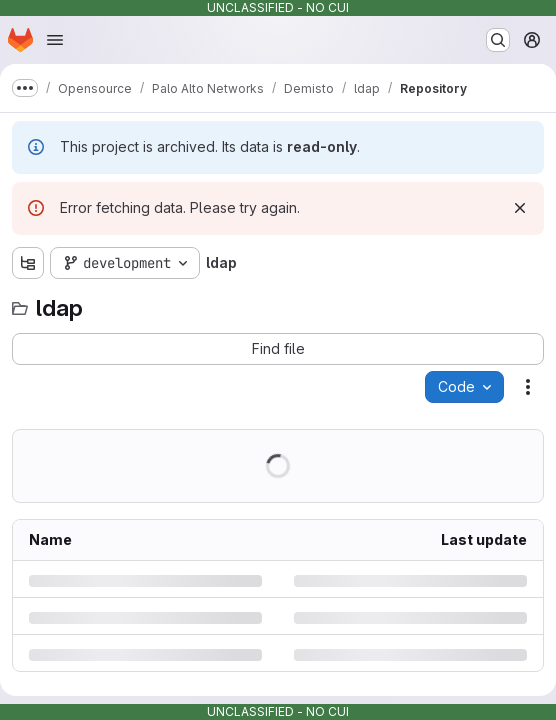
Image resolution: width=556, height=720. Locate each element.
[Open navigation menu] (55, 40)
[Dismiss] (520, 208)
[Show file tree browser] (28, 263)
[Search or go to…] (498, 40)
